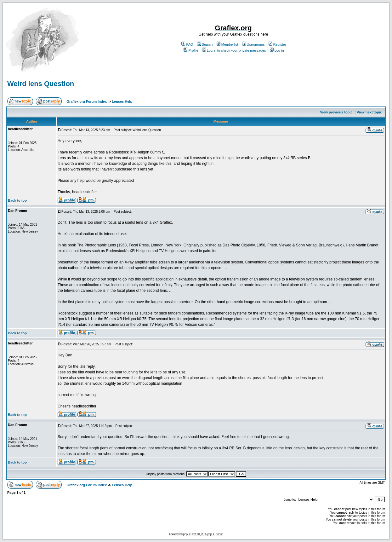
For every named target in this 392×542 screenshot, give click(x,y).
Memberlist (227, 44)
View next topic (369, 112)
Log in (277, 50)
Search (205, 44)
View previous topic (336, 112)
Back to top (17, 200)
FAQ (187, 44)
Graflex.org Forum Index (87, 101)
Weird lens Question (41, 84)
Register (277, 44)
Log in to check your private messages (234, 50)
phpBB (187, 534)
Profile (191, 50)
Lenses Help (122, 101)
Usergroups (253, 44)
